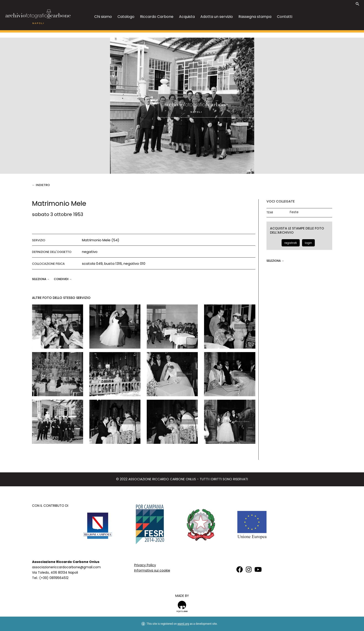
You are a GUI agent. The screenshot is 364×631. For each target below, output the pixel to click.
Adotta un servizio (217, 17)
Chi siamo (103, 17)
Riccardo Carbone (157, 17)
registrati (291, 243)
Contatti (285, 17)
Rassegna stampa (255, 17)
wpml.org (183, 624)
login (308, 243)
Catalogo (126, 17)
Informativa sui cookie (152, 570)
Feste (294, 212)
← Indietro (41, 185)
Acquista (187, 17)
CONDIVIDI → (63, 279)
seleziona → (41, 279)
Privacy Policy (145, 565)
